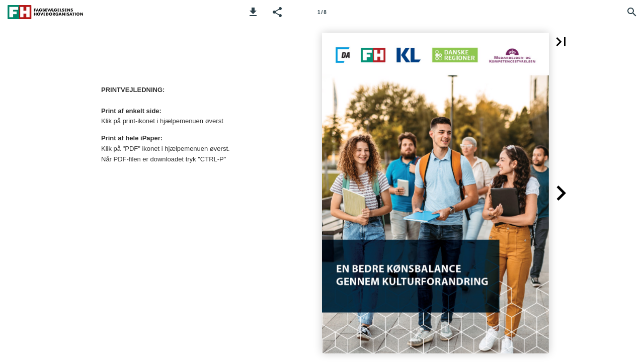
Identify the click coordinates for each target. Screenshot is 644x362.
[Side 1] (322, 12)
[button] (253, 12)
